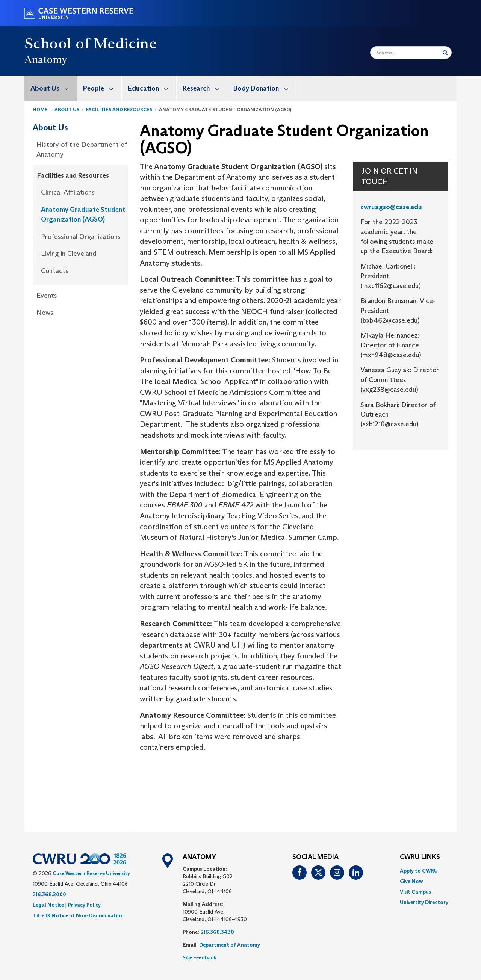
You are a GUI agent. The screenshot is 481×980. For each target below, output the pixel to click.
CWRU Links (420, 857)
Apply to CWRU (419, 871)
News (45, 313)
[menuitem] (51, 88)
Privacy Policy (84, 905)
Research (205, 88)
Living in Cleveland (69, 254)
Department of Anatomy (230, 945)
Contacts (55, 271)
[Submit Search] (445, 53)
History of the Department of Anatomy (82, 149)
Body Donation (265, 88)
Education (152, 88)
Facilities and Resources (119, 109)
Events (47, 296)
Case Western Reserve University (91, 873)
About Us (54, 88)
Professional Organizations (81, 237)
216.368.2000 (49, 894)
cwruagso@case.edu (391, 207)
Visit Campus (415, 892)
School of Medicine (91, 43)
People (102, 88)
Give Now (411, 881)
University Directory (424, 902)
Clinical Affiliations (68, 192)
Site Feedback (200, 957)
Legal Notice (48, 905)
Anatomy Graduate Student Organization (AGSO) (83, 214)
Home (40, 109)
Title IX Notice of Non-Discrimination (78, 915)
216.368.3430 (217, 932)
